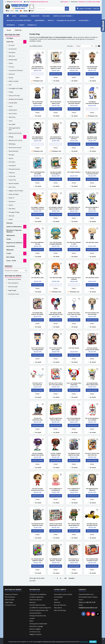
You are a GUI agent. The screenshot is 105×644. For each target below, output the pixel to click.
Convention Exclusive (16, 70)
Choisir (85, 46)
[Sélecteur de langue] (65, 2)
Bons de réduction (60, 605)
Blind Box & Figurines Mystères (19, 20)
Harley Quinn (13, 110)
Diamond (12, 74)
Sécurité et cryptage (36, 626)
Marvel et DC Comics (15, 140)
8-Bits (11, 219)
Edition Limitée (13, 81)
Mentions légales (35, 629)
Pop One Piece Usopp (92, 278)
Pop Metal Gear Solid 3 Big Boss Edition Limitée (92, 174)
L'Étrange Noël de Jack (14, 129)
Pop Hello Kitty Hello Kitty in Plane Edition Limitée (56, 385)
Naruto (11, 158)
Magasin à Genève (35, 634)
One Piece (12, 162)
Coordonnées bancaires (37, 605)
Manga (11, 137)
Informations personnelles (63, 594)
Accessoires (84, 20)
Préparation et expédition (38, 594)
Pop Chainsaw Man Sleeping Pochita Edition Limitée (92, 561)
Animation (12, 53)
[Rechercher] (52, 9)
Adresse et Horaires (14, 279)
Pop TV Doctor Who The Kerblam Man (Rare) (38, 350)
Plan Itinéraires (13, 283)
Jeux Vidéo (12, 124)
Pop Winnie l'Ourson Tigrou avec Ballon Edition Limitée (37, 209)
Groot (11, 106)
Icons (11, 121)
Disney (11, 78)
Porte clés (12, 176)
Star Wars (12, 209)
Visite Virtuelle (13, 287)
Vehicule (11, 216)
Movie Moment (13, 151)
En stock (12, 45)
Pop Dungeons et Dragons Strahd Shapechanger (37, 139)
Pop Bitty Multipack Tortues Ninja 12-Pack (56, 420)
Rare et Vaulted (14, 184)
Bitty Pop (12, 56)
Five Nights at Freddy (16, 88)
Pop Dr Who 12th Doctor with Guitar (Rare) (74, 68)
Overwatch (12, 166)
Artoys (50, 20)
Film (10, 85)
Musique (11, 155)
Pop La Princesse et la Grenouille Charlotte (56, 490)
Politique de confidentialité (38, 624)
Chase (11, 63)
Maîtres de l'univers (15, 133)
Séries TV (12, 198)
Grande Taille (13, 103)
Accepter (93, 642)
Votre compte (60, 590)
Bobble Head (13, 60)
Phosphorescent (14, 169)
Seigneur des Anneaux (16, 191)
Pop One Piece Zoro (37, 278)
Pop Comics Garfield (74, 172)
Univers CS (32, 25)
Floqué (11, 92)
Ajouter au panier (38, 74)
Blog (14, 16)
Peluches (46, 16)
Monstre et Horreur (15, 148)
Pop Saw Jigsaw (74, 348)
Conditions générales (37, 597)
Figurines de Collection (66, 20)
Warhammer (39, 20)
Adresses (33, 602)
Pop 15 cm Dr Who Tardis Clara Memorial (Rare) (56, 103)
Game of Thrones (14, 96)
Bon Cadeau (11, 257)
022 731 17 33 (18, 2)
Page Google (12, 290)
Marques (9, 266)
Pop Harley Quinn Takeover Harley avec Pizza (56, 314)
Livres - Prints (11, 261)
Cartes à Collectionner (62, 16)
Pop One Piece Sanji (92, 242)
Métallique (12, 144)
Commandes (58, 597)
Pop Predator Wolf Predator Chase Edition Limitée (38, 525)
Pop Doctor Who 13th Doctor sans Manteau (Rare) (92, 314)
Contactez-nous (13, 294)
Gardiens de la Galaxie (16, 99)
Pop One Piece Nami (56, 278)
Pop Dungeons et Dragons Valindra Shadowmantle (56, 139)
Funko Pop (35, 16)
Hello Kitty (12, 117)
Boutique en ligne (12, 35)
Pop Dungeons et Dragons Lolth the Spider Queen (37, 68)
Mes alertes (58, 608)
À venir (21, 25)
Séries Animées (14, 194)
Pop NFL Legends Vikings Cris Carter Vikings (37, 455)
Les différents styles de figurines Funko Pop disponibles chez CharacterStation (40, 610)
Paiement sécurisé (36, 600)
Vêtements (11, 25)
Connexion (81, 2)
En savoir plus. (84, 642)
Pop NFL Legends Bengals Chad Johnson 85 (56, 455)
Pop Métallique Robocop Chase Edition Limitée (92, 139)
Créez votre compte (94, 2)
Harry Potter (13, 114)
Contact (82, 590)
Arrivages (24, 16)
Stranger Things (14, 212)
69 (65, 578)
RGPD (31, 621)
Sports (11, 205)
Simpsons (12, 201)
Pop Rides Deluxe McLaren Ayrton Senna (92, 525)
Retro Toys (12, 187)
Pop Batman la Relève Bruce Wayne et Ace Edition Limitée (56, 209)
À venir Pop (12, 180)
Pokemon (12, 173)
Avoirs (56, 600)
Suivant (72, 578)
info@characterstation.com (39, 2)
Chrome (11, 67)
